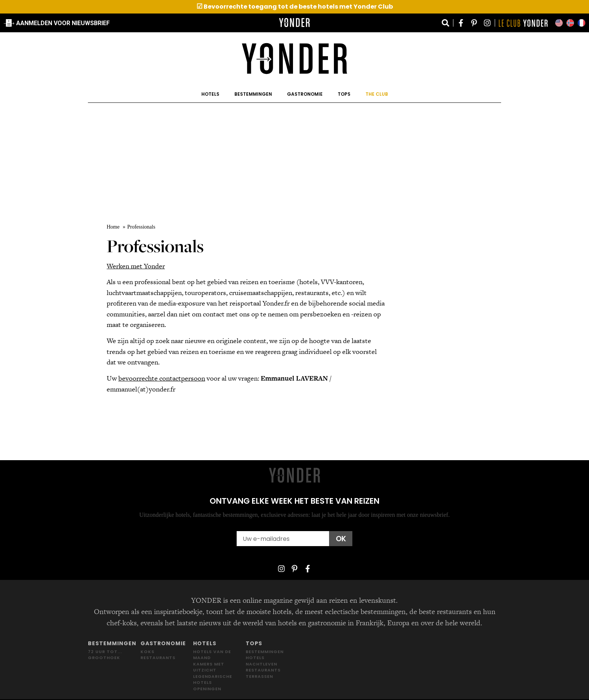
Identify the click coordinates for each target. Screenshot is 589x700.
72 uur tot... (105, 652)
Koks (147, 652)
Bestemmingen (253, 94)
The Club (377, 94)
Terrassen (259, 676)
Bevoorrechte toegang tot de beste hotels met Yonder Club (295, 7)
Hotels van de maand (212, 655)
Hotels (210, 94)
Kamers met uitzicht (209, 667)
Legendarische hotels (213, 680)
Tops (344, 94)
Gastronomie (305, 94)
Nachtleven (261, 664)
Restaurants (158, 658)
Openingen (207, 689)
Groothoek (104, 658)
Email (245, 528)
